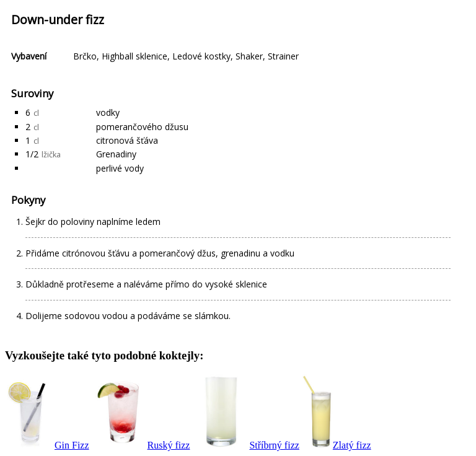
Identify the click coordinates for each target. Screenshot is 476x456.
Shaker (249, 56)
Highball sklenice (134, 56)
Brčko (85, 56)
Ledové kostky (201, 56)
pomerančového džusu (142, 127)
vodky (108, 112)
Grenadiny (116, 154)
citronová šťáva (127, 140)
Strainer (283, 56)
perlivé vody (120, 168)
